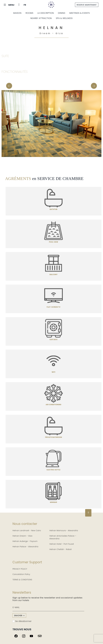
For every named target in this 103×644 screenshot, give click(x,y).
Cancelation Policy (21, 574)
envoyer (19, 616)
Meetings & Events (80, 13)
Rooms (29, 13)
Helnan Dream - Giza (22, 536)
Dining (62, 13)
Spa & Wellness (64, 18)
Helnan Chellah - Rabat (61, 549)
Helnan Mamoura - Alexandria (64, 531)
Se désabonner (22, 621)
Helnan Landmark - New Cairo (27, 531)
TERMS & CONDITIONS (22, 580)
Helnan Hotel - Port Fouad (62, 544)
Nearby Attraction (41, 18)
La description (46, 13)
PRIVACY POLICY (20, 569)
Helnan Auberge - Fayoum (25, 541)
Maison (17, 13)
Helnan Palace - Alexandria (25, 547)
